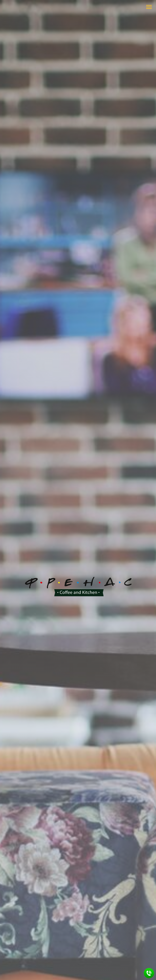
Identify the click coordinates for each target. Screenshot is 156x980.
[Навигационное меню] (149, 7)
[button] (149, 973)
